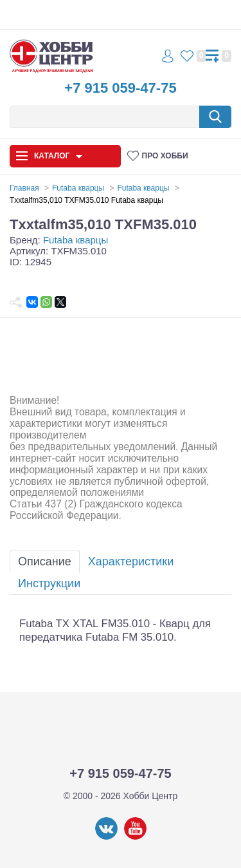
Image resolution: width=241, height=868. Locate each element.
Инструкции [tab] (49, 583)
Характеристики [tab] (131, 561)
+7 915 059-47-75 (120, 88)
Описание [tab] (45, 561)
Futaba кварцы (76, 240)
